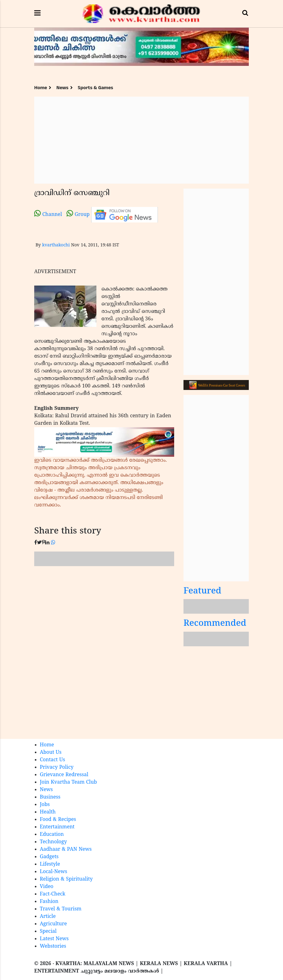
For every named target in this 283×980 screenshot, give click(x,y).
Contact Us (52, 760)
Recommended (215, 624)
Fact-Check (53, 894)
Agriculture (53, 924)
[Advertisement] (141, 140)
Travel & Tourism (61, 909)
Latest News (54, 939)
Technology (53, 842)
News (62, 88)
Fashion (49, 902)
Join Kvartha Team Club (68, 782)
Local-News (53, 872)
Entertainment (57, 827)
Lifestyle (50, 864)
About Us (51, 753)
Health (48, 812)
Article (48, 917)
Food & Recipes (58, 820)
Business (50, 797)
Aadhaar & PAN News (66, 849)
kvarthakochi (56, 245)
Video (47, 887)
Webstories (53, 946)
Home (41, 88)
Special (48, 932)
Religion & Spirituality (66, 879)
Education (52, 835)
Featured (202, 591)
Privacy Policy (57, 767)
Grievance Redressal (64, 775)
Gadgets (49, 857)
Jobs (45, 805)
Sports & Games (95, 88)
